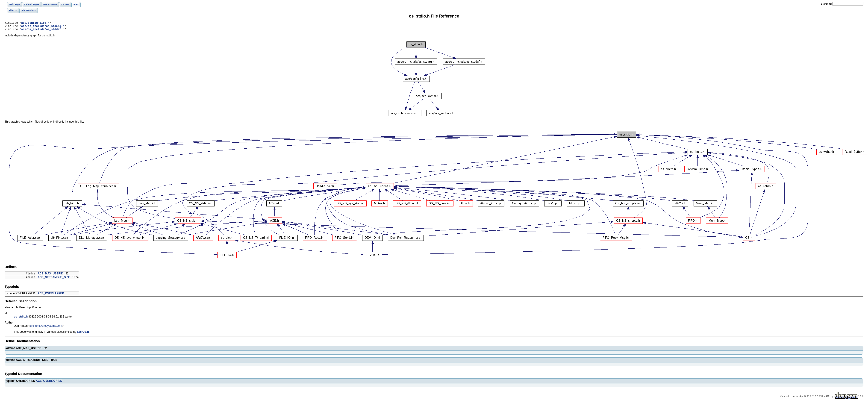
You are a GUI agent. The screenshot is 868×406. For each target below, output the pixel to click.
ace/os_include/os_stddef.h (43, 31)
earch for (826, 4)
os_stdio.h (21, 319)
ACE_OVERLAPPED (51, 295)
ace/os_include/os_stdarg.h (43, 27)
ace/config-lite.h (35, 23)
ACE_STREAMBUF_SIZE (54, 279)
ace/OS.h (83, 334)
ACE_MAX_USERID (50, 276)
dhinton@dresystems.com (46, 328)
